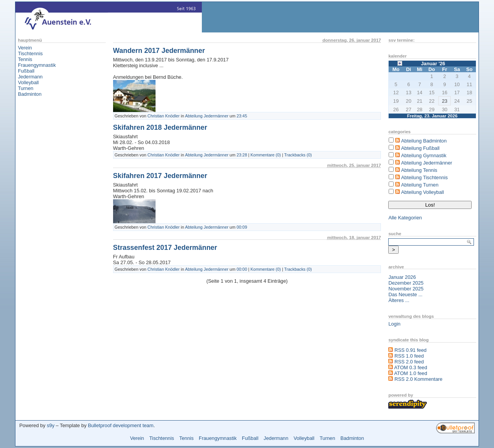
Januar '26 (433, 64)
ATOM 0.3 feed (411, 367)
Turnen (25, 88)
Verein (25, 48)
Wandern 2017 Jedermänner (159, 51)
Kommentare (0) (266, 155)
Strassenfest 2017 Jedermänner (165, 248)
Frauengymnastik (37, 65)
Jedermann (30, 77)
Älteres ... (399, 300)
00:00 (242, 269)
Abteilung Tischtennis (424, 177)
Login (394, 324)
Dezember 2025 (406, 283)
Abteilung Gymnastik (424, 155)
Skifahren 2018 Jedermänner (160, 127)
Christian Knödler (163, 116)
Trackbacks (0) (298, 155)
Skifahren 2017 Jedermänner (160, 176)
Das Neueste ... (405, 294)
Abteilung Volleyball (422, 192)
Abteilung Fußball (420, 148)
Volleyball (28, 82)
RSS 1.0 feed (409, 356)
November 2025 (406, 289)
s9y (51, 425)
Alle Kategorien (405, 218)
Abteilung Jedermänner (207, 116)
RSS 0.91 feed (410, 350)
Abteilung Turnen (420, 185)
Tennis (25, 59)
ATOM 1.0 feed (411, 373)
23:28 (242, 155)
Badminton (30, 94)
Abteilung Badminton (424, 141)
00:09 (242, 227)
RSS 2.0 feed (409, 362)
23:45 (242, 116)
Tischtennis (30, 53)
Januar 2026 (402, 277)
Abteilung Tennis (419, 170)
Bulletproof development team (121, 425)
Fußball (26, 71)
